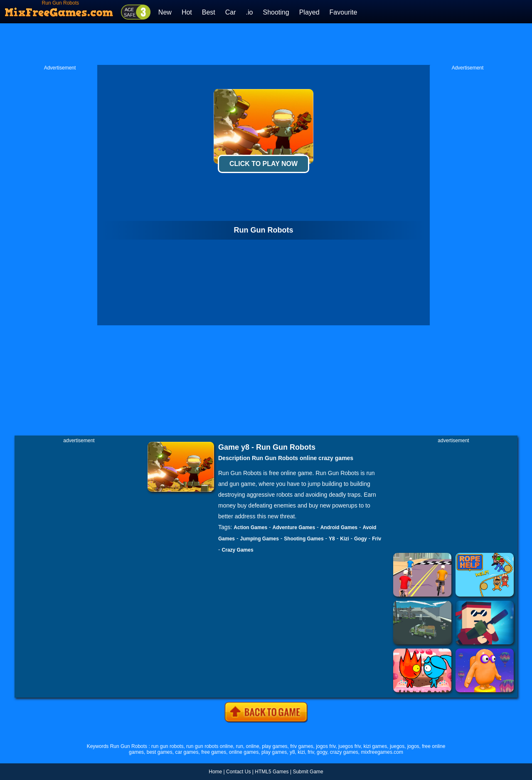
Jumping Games (259, 539)
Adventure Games (294, 527)
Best (209, 12)
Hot (187, 12)
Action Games (250, 527)
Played (309, 12)
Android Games (339, 527)
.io (250, 12)
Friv (377, 539)
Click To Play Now (264, 164)
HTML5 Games (272, 772)
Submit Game (308, 772)
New (165, 12)
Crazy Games (238, 550)
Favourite (344, 12)
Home (215, 772)
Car (231, 12)
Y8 (332, 539)
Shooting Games (304, 539)
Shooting (276, 12)
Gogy (361, 539)
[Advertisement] (266, 44)
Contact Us (238, 772)
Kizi (344, 539)
